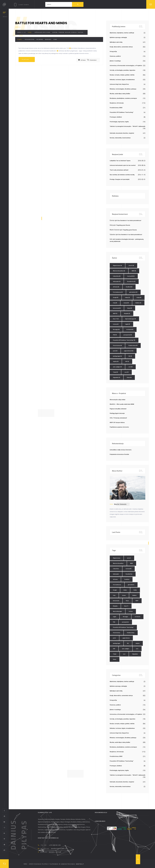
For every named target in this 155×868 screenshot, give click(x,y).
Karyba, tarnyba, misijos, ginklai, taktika (68, 32)
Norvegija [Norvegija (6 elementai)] (116, 329)
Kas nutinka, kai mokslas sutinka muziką (122, 175)
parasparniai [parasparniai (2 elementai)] (128, 335)
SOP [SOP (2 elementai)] (127, 361)
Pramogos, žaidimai (116, 117)
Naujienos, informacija (117, 103)
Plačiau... (27, 59)
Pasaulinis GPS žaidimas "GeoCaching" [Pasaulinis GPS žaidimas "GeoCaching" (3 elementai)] (124, 340)
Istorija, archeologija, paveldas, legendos (122, 70)
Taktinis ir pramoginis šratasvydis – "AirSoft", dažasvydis (128, 126)
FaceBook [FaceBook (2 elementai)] (129, 287)
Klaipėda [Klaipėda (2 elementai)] (127, 313)
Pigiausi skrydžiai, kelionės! (118, 409)
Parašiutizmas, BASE (116, 108)
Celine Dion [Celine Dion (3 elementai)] (117, 276)
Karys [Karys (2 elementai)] (130, 308)
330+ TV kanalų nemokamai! (118, 418)
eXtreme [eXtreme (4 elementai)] (116, 287)
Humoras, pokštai (115, 56)
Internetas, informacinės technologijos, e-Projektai (126, 65)
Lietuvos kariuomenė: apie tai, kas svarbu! (123, 165)
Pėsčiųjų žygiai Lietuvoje (117, 413)
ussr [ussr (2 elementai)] (127, 372)
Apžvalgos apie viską (42, 32)
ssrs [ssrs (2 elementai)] (130, 367)
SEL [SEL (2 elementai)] (130, 356)
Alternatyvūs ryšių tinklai (117, 400)
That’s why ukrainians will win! (119, 170)
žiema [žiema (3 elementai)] (129, 377)
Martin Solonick (120, 504)
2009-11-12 (21, 32)
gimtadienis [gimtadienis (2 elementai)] (133, 292)
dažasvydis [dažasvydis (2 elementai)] (117, 281)
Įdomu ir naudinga (115, 61)
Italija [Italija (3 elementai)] (139, 297)
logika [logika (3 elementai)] (128, 324)
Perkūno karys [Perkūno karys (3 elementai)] (133, 345)
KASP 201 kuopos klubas (117, 422)
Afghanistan (30, 39)
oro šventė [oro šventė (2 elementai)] (130, 329)
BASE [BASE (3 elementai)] (134, 271)
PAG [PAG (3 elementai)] (115, 335)
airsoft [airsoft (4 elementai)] (131, 265)
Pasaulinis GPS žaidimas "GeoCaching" (122, 112)
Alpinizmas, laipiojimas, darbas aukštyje (122, 33)
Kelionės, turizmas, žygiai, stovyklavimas (122, 79)
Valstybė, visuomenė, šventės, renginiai (122, 133)
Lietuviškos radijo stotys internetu (121, 450)
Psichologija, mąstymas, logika (119, 122)
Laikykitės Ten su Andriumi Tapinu (120, 161)
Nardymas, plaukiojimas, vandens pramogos (123, 98)
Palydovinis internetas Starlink (119, 454)
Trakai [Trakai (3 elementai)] (115, 372)
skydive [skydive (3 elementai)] (116, 361)
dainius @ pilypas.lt (59, 849)
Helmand (40, 39)
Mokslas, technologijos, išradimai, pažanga (123, 89)
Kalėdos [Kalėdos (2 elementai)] (138, 303)
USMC (55, 39)
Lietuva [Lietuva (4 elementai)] (116, 324)
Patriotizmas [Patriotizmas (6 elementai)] (117, 345)
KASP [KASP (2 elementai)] (115, 313)
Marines (48, 39)
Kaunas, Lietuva (55, 852)
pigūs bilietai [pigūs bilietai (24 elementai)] (129, 351)
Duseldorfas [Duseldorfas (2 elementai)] (131, 281)
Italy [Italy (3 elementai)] (115, 303)
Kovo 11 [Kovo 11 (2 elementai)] (116, 319)
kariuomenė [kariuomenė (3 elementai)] (117, 308)
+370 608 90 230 (55, 845)
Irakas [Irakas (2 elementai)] (127, 297)
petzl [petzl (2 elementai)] (115, 351)
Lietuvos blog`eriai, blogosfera (119, 84)
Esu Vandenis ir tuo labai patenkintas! (129, 220)
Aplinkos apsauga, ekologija (118, 37)
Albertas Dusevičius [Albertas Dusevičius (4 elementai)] (119, 271)
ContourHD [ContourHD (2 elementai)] (131, 276)
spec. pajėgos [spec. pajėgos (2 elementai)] (117, 367)
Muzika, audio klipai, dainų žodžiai (120, 94)
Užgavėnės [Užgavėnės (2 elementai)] (117, 377)
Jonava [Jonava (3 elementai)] (126, 303)
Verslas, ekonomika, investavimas (120, 138)
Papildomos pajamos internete (119, 427)
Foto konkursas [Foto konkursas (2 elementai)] (118, 292)
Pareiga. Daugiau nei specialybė (120, 179)
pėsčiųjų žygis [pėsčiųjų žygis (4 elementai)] (117, 356)
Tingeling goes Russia (123, 225)
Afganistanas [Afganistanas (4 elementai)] (117, 265)
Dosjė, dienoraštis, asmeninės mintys (121, 47)
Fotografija (113, 51)
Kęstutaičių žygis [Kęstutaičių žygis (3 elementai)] (131, 319)
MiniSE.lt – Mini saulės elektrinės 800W (122, 404)
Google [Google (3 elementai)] (116, 297)
